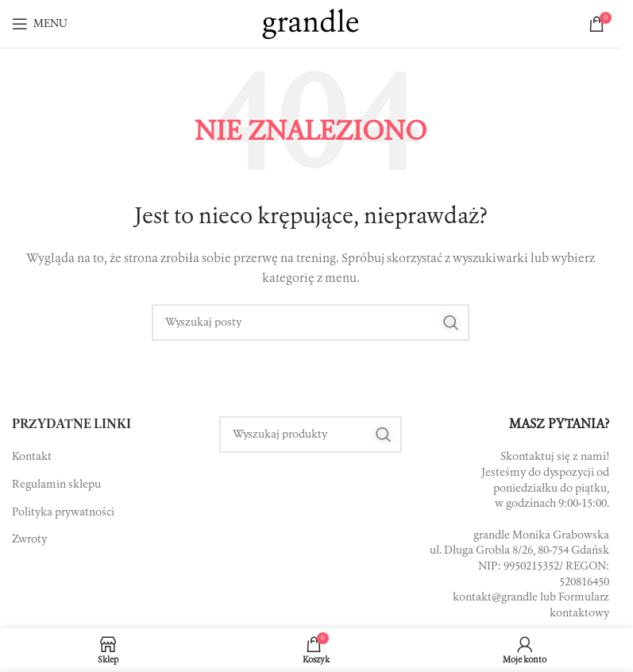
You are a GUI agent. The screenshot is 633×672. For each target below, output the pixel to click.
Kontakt (32, 457)
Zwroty (29, 539)
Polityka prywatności (63, 512)
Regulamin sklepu (56, 485)
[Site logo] (311, 24)
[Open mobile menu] (40, 24)
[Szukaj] (311, 322)
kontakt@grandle (495, 597)
